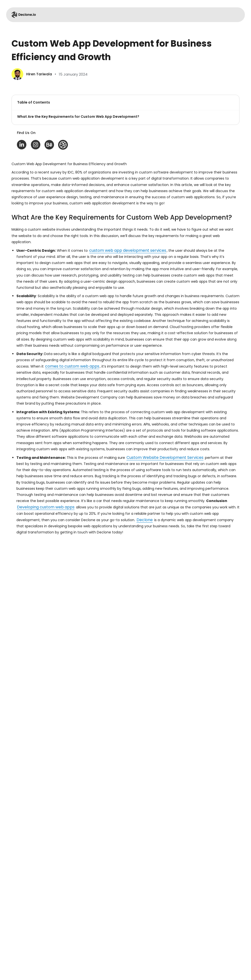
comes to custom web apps (72, 366)
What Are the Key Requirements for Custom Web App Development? (78, 117)
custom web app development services (128, 250)
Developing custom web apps (46, 507)
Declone (145, 520)
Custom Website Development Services (165, 457)
